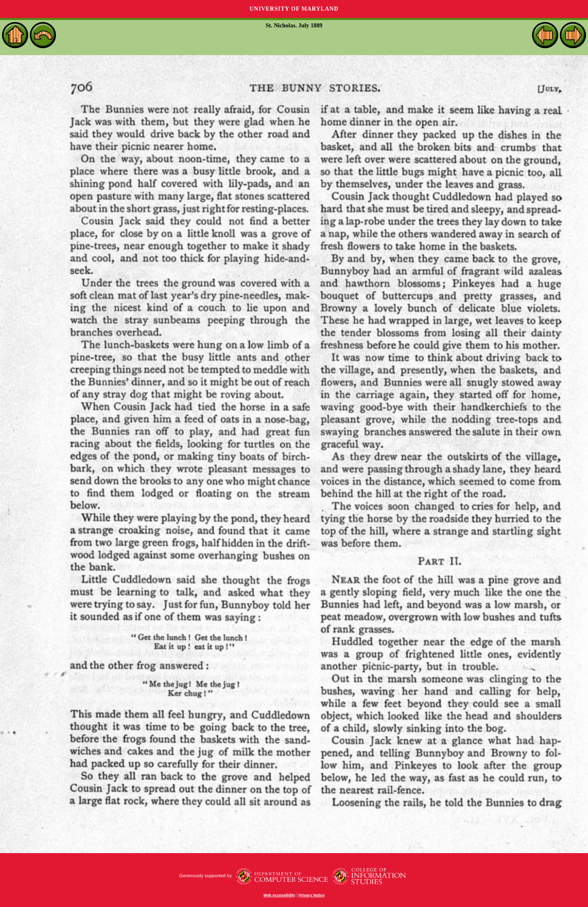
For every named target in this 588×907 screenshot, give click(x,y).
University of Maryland (294, 9)
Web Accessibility (279, 895)
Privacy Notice (312, 895)
